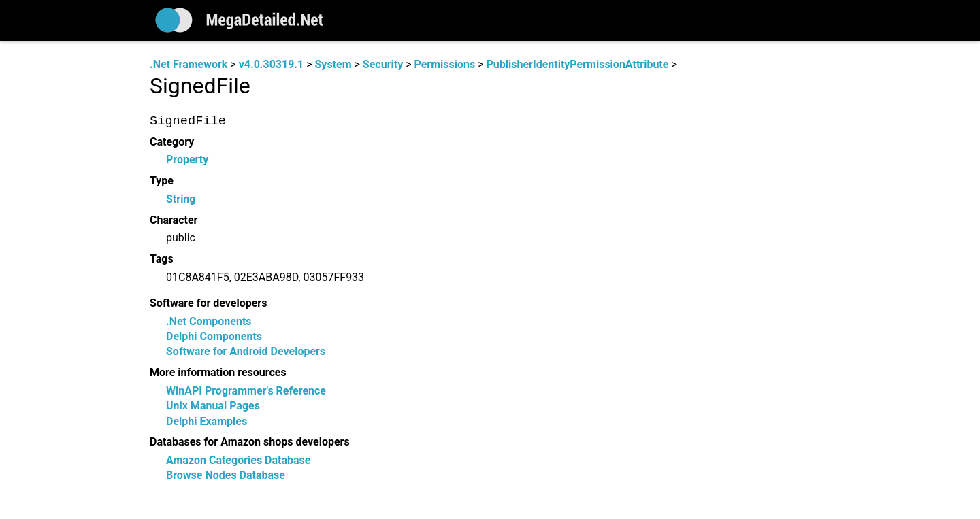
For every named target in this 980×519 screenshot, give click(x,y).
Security (383, 64)
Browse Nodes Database (226, 476)
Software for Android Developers (246, 352)
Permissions (445, 64)
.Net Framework (189, 64)
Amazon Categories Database (238, 461)
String (181, 199)
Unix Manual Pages (213, 406)
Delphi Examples (207, 421)
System (333, 64)
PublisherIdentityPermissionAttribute (578, 64)
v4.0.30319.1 (271, 64)
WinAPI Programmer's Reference (246, 391)
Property (187, 160)
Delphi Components (214, 336)
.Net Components (209, 321)
